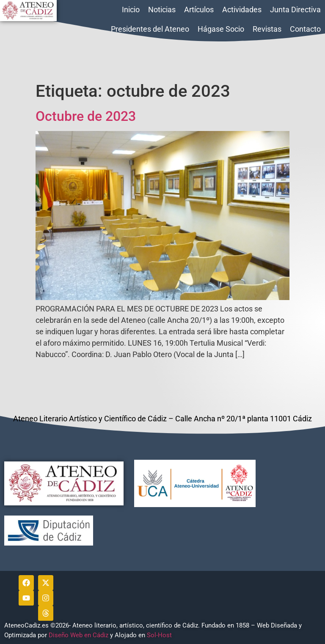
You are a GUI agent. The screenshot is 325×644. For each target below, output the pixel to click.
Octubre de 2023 (86, 116)
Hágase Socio (221, 29)
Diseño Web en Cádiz (78, 635)
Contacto (305, 29)
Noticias (162, 10)
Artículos (199, 10)
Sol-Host (160, 635)
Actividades (242, 10)
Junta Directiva (295, 10)
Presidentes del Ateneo (150, 29)
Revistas (267, 29)
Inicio (131, 10)
